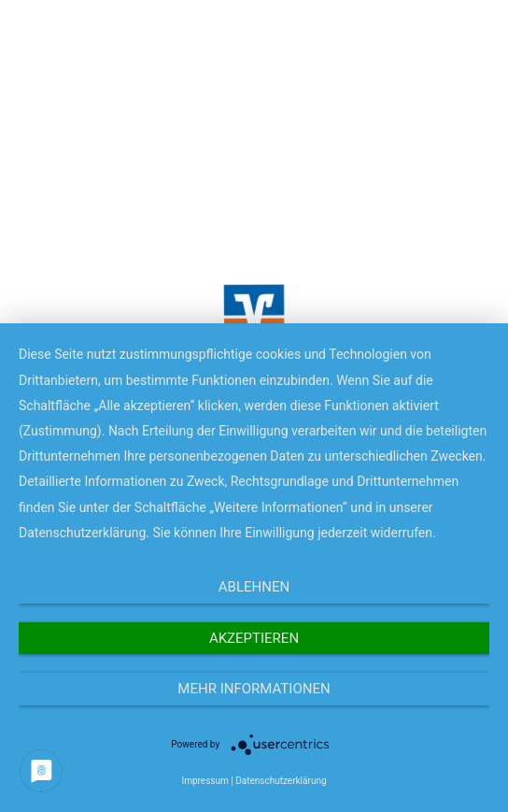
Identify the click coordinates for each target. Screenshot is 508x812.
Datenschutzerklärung (281, 781)
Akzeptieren (254, 638)
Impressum (205, 781)
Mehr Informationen (254, 689)
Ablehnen (254, 587)
